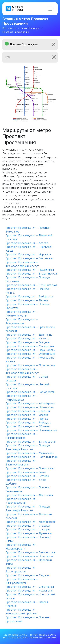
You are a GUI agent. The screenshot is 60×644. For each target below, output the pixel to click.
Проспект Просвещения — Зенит (26, 472)
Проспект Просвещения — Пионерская (30, 407)
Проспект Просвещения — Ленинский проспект (29, 237)
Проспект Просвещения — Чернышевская (31, 285)
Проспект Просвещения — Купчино (27, 339)
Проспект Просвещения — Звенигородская (22, 570)
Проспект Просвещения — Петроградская (22, 398)
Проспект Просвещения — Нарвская (28, 255)
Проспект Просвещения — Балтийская (29, 258)
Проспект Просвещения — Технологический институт (22, 264)
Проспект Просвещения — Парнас (27, 419)
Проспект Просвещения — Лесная (27, 300)
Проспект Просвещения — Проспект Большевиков (28, 489)
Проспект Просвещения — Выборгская (30, 297)
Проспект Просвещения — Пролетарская (31, 430)
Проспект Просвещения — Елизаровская (31, 442)
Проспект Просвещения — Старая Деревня (27, 604)
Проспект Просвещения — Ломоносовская (22, 436)
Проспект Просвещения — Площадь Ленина (28, 291)
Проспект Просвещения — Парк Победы (30, 350)
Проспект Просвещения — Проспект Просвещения (28, 619)
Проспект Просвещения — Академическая (22, 321)
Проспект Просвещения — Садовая (28, 575)
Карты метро (9, 28)
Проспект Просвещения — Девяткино (29, 335)
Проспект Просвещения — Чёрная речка (30, 403)
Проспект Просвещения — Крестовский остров (30, 596)
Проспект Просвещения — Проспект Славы (28, 539)
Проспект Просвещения (16, 32)
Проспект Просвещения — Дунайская (29, 533)
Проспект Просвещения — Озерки (27, 415)
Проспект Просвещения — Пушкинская (30, 270)
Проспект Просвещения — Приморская (30, 468)
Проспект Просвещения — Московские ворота (30, 360)
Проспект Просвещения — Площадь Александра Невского (28, 447)
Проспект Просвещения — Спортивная (30, 587)
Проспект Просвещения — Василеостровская (22, 463)
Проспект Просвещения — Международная (22, 547)
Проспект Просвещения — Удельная (28, 411)
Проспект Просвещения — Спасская (28, 526)
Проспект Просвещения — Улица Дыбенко (26, 482)
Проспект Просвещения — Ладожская (29, 495)
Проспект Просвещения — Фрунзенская (30, 365)
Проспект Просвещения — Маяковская (30, 453)
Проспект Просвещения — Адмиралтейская (22, 581)
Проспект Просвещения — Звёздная (28, 342)
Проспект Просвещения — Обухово (28, 426)
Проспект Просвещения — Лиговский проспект (29, 516)
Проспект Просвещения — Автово (27, 243)
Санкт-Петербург (30, 28)
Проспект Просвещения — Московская (30, 346)
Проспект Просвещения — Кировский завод (29, 249)
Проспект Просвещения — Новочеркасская (22, 501)
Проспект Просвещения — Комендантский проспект (22, 612)
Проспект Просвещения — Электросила (30, 354)
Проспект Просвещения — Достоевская (30, 522)
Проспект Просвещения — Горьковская (30, 392)
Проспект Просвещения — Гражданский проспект (31, 329)
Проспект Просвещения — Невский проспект (27, 386)
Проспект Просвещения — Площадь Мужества (28, 306)
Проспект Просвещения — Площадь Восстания (28, 279)
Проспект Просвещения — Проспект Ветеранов (28, 230)
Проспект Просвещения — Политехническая (22, 314)
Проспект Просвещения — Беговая (27, 476)
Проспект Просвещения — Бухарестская (31, 552)
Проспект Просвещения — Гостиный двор (32, 457)
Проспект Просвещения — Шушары (28, 530)
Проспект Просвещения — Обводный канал (29, 562)
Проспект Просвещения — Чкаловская (29, 591)
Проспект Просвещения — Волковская (30, 556)
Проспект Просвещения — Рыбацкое (28, 423)
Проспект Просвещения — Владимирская (31, 274)
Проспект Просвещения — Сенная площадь (27, 379)
